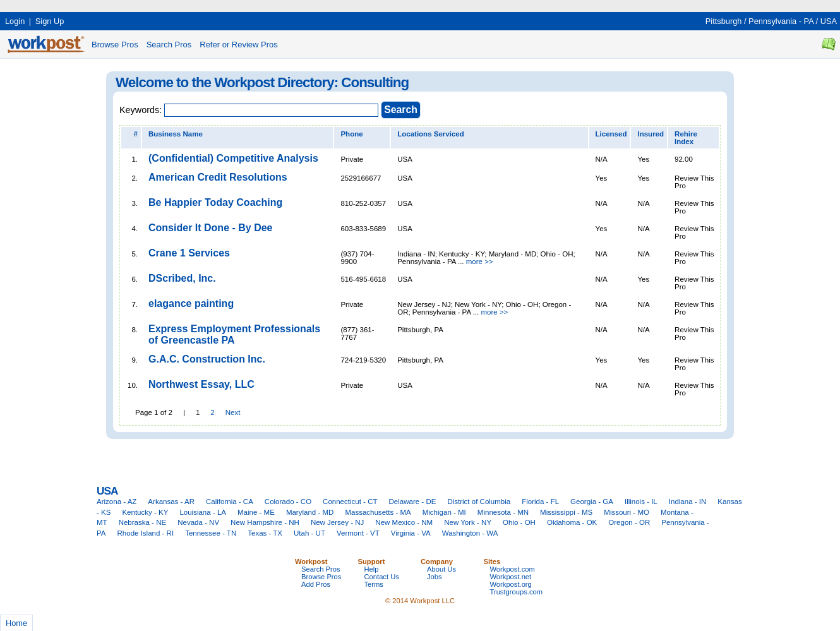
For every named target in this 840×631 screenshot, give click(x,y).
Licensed (611, 134)
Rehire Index (686, 138)
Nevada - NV (198, 522)
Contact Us (382, 577)
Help (372, 569)
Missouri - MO (627, 512)
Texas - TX (265, 533)
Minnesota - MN (503, 512)
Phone (351, 134)
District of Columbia (479, 502)
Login (15, 21)
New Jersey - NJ (337, 522)
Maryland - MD (310, 512)
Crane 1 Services (189, 253)
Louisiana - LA (203, 512)
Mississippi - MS (566, 512)
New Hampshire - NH (265, 522)
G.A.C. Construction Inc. (207, 359)
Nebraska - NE (143, 522)
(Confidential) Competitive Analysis (233, 158)
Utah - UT (309, 533)
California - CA (230, 502)
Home (16, 623)
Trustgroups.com (517, 592)
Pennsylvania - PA (781, 21)
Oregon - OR (629, 522)
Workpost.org (511, 584)
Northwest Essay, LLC (201, 384)
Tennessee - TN (211, 533)
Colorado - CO (288, 502)
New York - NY (468, 522)
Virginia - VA (411, 533)
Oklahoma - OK (572, 522)
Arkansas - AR (171, 502)
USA (829, 21)
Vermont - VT (358, 533)
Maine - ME (256, 512)
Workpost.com (513, 569)
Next (233, 412)
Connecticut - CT (350, 502)
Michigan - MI (444, 512)
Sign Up (50, 21)
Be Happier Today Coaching (215, 202)
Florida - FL (540, 502)
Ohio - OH (519, 522)
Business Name (176, 134)
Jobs (435, 577)
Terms (374, 584)
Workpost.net (511, 577)
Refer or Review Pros (239, 45)
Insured (651, 134)
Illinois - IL (641, 502)
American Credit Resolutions (218, 177)
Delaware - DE (413, 502)
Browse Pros (115, 45)
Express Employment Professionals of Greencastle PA (234, 334)
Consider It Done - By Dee (210, 228)
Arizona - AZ (117, 502)
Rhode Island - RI (146, 533)
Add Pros (316, 584)
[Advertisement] (230, 5)
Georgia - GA (592, 502)
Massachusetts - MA (378, 512)
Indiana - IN (688, 502)
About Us (441, 569)
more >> (480, 261)
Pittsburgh (724, 21)
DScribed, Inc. (182, 278)
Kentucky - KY (145, 512)
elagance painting (191, 303)
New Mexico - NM (404, 522)
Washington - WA (470, 533)
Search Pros (169, 45)
